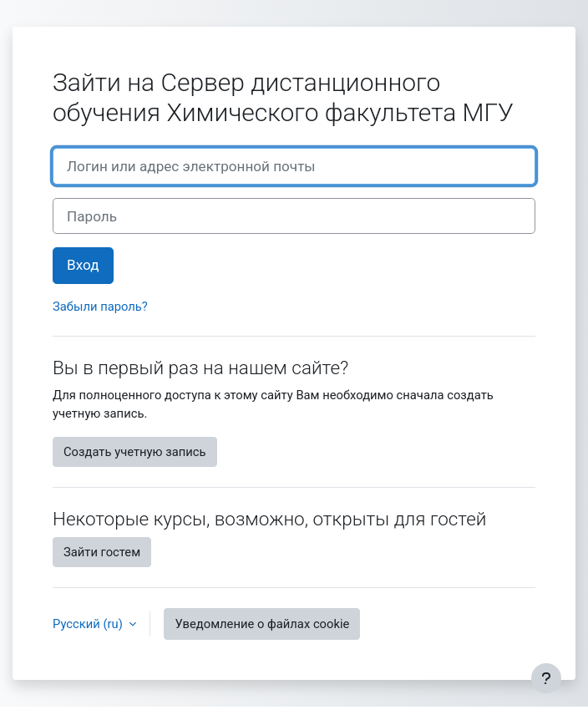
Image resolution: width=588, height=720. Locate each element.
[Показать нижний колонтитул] (546, 678)
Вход (83, 265)
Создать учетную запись (135, 452)
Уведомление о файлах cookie (262, 624)
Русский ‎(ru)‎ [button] (89, 624)
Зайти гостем (102, 552)
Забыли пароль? (100, 307)
